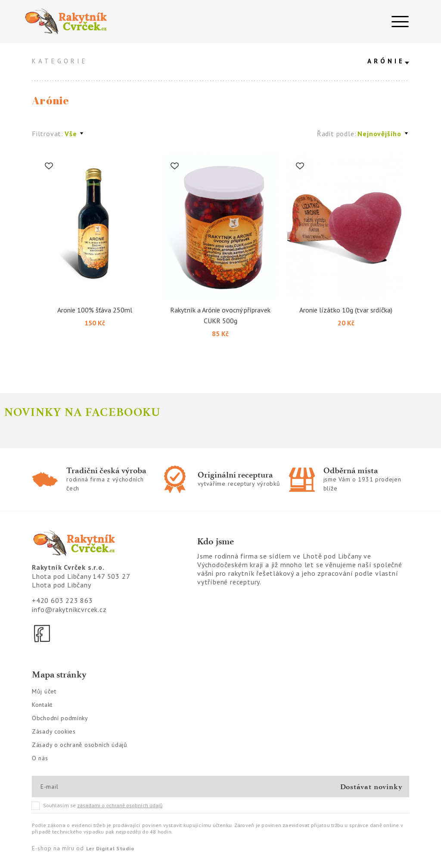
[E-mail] (71, 787)
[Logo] (118, 22)
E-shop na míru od (83, 848)
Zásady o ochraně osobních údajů (80, 745)
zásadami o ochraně (120, 805)
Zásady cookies (54, 731)
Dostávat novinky (371, 787)
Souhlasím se (97, 806)
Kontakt (42, 705)
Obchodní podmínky (60, 718)
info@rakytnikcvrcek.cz (69, 609)
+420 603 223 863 (62, 600)
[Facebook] (43, 634)
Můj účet (44, 691)
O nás (40, 758)
